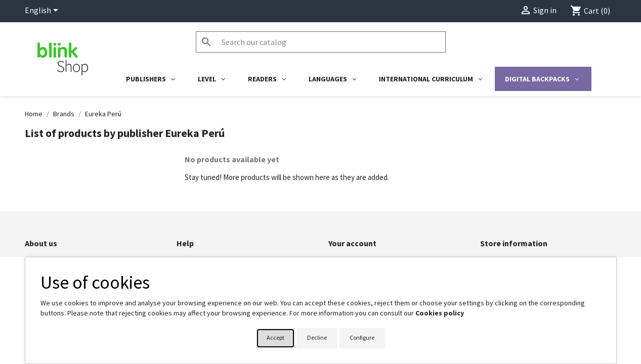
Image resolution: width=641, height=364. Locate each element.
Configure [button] (362, 337)
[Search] (321, 42)
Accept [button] (275, 337)
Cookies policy (440, 313)
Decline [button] (317, 337)
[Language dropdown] (43, 11)
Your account (352, 243)
